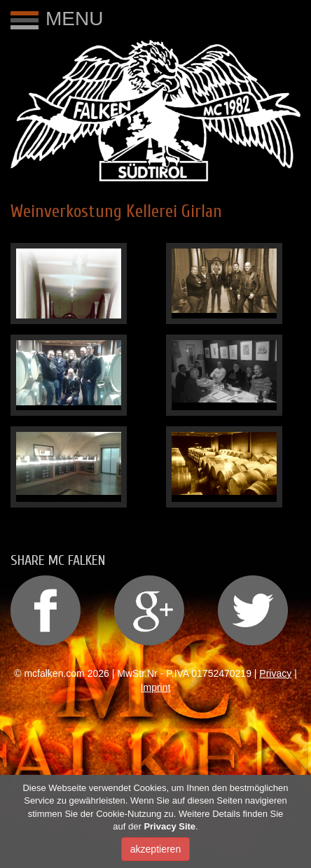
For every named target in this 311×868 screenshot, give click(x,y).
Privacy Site (170, 827)
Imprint (156, 687)
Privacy (275, 673)
